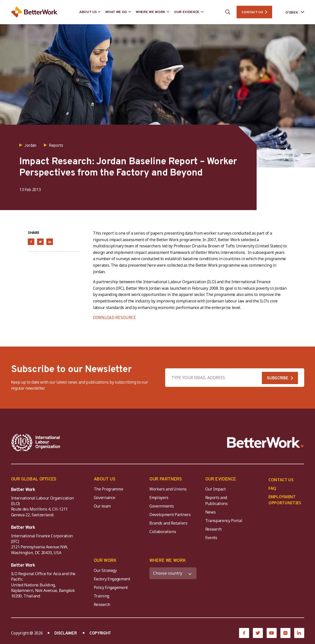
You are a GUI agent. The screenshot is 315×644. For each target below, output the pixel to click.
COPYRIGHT (100, 633)
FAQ (272, 488)
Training (101, 596)
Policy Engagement (112, 587)
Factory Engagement (112, 579)
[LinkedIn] (299, 633)
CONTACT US (252, 12)
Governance (104, 498)
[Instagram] (285, 633)
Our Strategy (105, 570)
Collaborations (163, 532)
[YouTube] (272, 633)
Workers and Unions (168, 489)
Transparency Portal (224, 521)
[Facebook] (244, 633)
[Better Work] (266, 443)
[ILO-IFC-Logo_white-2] (36, 442)
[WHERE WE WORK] (173, 573)
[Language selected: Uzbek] (291, 12)
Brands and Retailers (168, 523)
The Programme (109, 489)
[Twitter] (258, 633)
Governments (162, 506)
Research (214, 529)
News (211, 512)
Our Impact (216, 489)
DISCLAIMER (66, 633)
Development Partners (170, 515)
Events (211, 538)
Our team (102, 506)
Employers (159, 498)
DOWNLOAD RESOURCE (115, 318)
